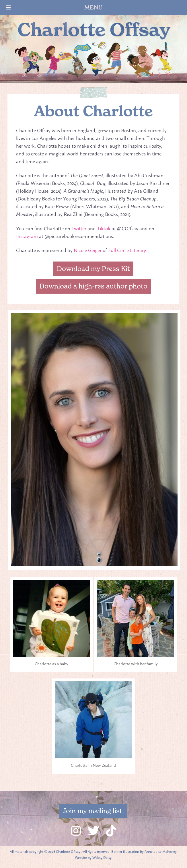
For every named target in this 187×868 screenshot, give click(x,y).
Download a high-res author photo (93, 286)
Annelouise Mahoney (160, 851)
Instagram (27, 236)
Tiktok (104, 228)
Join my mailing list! (93, 811)
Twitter (79, 228)
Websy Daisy (102, 857)
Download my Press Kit (93, 269)
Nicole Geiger (88, 250)
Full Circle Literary (127, 250)
